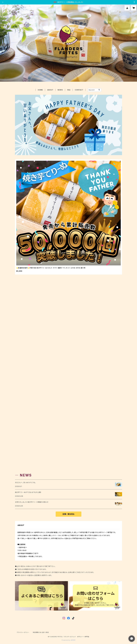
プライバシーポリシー (23, 632)
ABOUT (50, 90)
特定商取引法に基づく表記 (41, 632)
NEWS (60, 90)
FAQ (69, 90)
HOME (40, 90)
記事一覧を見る (68, 514)
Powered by (68, 640)
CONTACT (79, 90)
